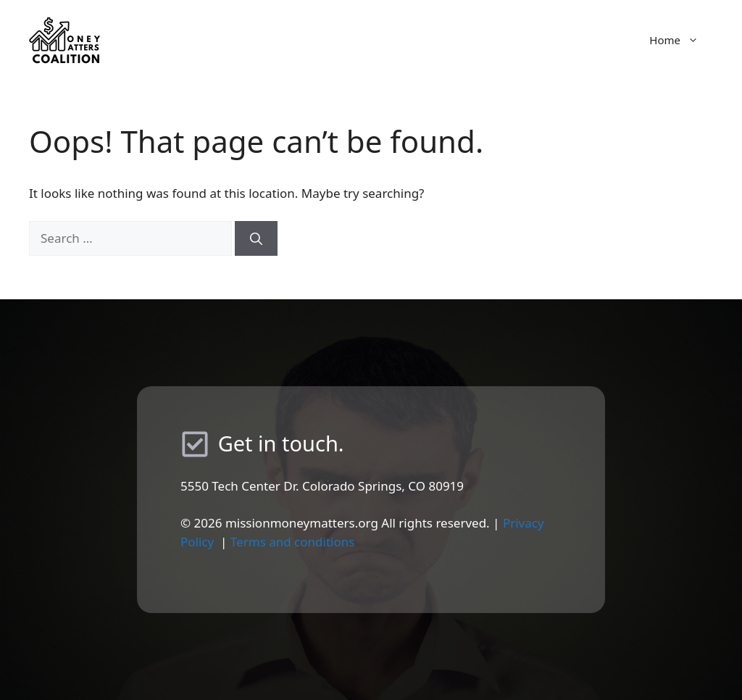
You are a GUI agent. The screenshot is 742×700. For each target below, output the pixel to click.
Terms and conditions (293, 542)
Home (681, 40)
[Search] (256, 238)
